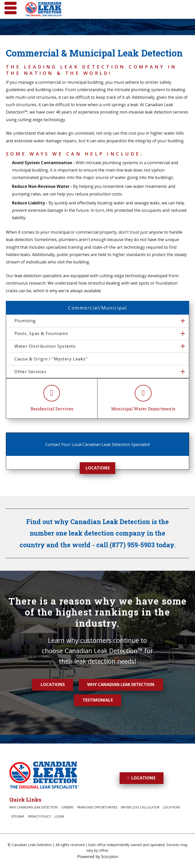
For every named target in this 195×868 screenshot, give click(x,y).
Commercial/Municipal (97, 308)
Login (59, 816)
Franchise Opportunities (97, 807)
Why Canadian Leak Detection (121, 684)
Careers (67, 807)
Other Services (30, 372)
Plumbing (25, 321)
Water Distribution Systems (45, 346)
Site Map (18, 816)
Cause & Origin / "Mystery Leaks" (51, 359)
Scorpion (110, 857)
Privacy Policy (39, 816)
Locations (98, 468)
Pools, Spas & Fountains (41, 333)
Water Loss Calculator (140, 807)
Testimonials (98, 700)
